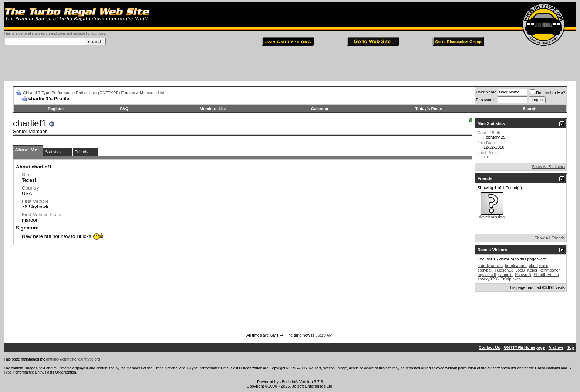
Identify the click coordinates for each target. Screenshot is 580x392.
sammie (505, 275)
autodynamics (490, 266)
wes (517, 279)
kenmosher (550, 270)
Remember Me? (548, 93)
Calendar (320, 109)
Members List (152, 93)
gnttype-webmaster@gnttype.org (73, 359)
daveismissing (492, 217)
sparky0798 (488, 279)
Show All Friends (550, 238)
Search (530, 109)
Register (56, 109)
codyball (485, 270)
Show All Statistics (548, 167)
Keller (532, 270)
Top (571, 347)
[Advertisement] (290, 64)
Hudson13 (504, 270)
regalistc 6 (487, 275)
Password (485, 100)
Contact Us (489, 347)
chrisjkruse (539, 266)
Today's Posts (429, 109)
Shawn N (523, 275)
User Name (486, 92)
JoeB (520, 270)
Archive (556, 347)
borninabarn (516, 266)
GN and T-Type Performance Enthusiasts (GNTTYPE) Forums (79, 93)
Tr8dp (506, 279)
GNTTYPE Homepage (524, 347)
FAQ (124, 109)
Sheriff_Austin (546, 275)
